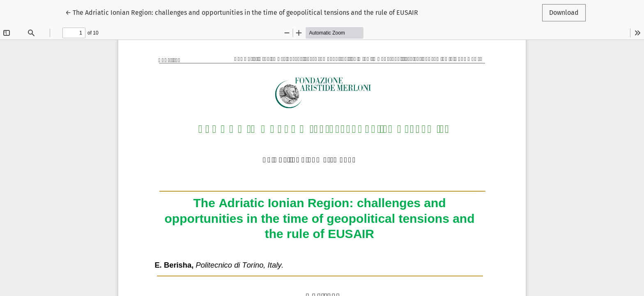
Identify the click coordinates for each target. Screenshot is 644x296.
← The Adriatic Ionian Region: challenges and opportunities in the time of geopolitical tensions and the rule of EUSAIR (242, 12)
